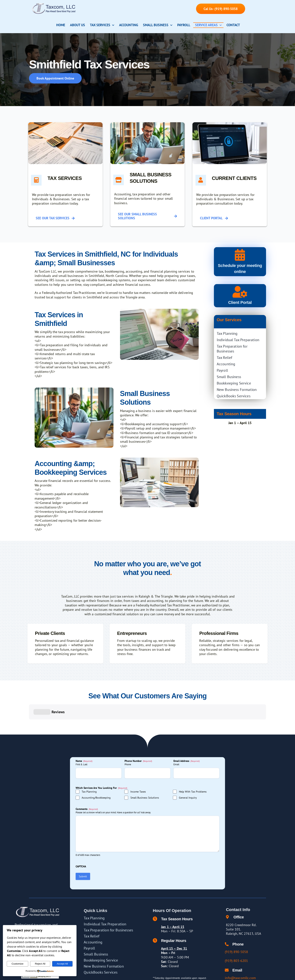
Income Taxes (138, 773)
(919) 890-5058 (236, 933)
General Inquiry (188, 779)
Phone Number (138, 742)
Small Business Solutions (145, 779)
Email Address (187, 742)
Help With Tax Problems (193, 773)
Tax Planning (89, 773)
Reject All (40, 964)
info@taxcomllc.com (240, 959)
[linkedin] (222, 975)
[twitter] (217, 975)
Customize (17, 964)
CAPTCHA (81, 848)
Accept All (62, 964)
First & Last (81, 746)
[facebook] (211, 975)
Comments (87, 790)
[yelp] (228, 975)
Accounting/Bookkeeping (96, 779)
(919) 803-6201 (236, 942)
